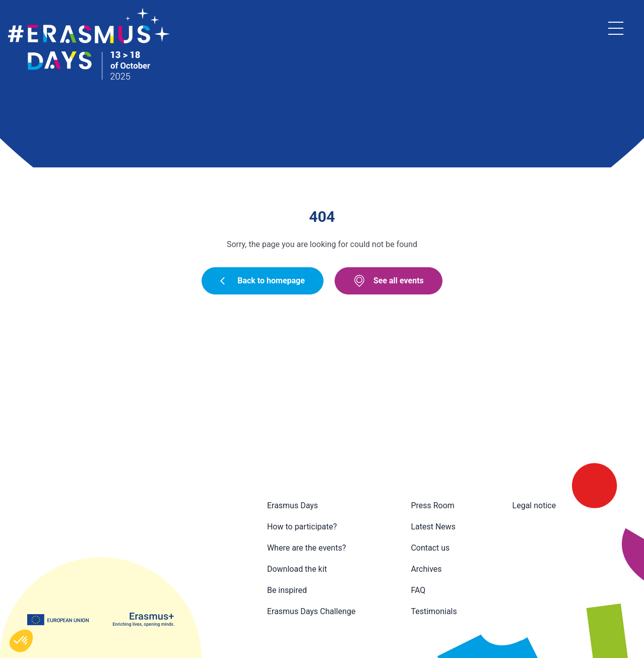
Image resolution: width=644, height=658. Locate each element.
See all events (389, 281)
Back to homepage (263, 281)
